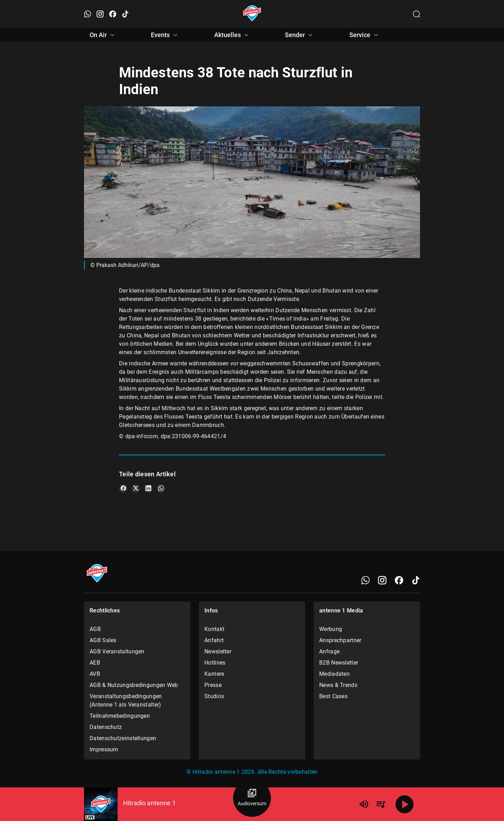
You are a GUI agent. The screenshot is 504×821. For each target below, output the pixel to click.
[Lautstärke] (364, 804)
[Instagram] (382, 580)
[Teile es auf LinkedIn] (148, 489)
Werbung (331, 629)
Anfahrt (214, 640)
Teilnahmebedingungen (120, 716)
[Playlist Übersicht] (381, 804)
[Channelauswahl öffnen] (416, 14)
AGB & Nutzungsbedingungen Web (134, 685)
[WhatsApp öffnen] (87, 14)
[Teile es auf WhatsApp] (161, 489)
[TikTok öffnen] (125, 14)
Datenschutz (106, 727)
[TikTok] (416, 580)
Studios (214, 696)
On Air (103, 35)
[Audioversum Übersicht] (252, 798)
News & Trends (338, 685)
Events (165, 35)
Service (365, 35)
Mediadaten (334, 674)
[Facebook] (399, 580)
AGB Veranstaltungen (117, 651)
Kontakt (214, 629)
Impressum (104, 749)
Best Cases (333, 696)
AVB (95, 674)
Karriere (214, 674)
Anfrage (329, 651)
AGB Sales (103, 640)
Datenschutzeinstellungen (123, 738)
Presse (213, 685)
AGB (95, 629)
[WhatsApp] (365, 580)
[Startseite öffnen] (252, 14)
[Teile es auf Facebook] (123, 489)
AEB (95, 663)
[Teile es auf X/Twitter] (136, 489)
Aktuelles (232, 35)
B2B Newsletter (339, 663)
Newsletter (218, 651)
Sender (300, 35)
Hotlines (215, 663)
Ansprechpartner (340, 640)
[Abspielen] (405, 804)
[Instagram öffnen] (100, 14)
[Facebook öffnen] (113, 14)
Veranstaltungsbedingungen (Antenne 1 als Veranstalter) (126, 700)
